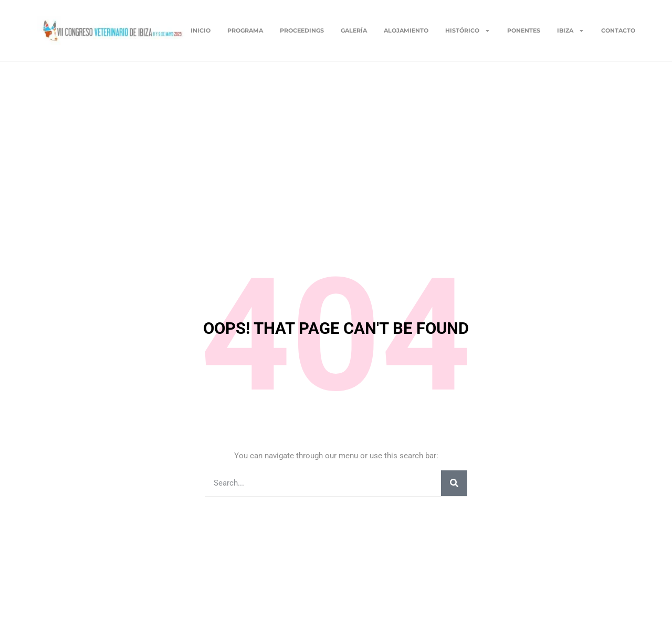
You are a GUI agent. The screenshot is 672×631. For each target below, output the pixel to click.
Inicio (201, 30)
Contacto (618, 30)
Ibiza (571, 30)
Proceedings (302, 30)
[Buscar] (454, 483)
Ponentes (524, 30)
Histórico (468, 30)
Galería (354, 30)
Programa (245, 30)
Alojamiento (406, 30)
